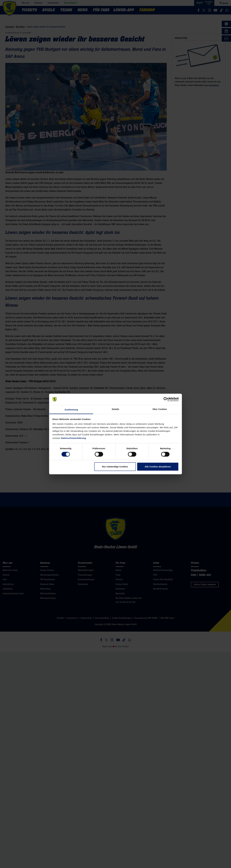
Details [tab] (115, 409)
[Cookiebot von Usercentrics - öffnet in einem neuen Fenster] (166, 399)
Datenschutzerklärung (74, 438)
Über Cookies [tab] (160, 409)
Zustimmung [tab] (71, 410)
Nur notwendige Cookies (115, 467)
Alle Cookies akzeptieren (158, 467)
